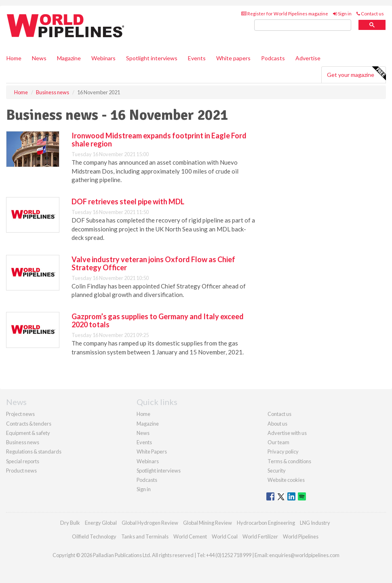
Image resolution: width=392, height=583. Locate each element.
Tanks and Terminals (145, 536)
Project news (20, 414)
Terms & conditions (289, 461)
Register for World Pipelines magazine (285, 14)
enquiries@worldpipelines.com (304, 555)
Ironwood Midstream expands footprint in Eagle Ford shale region (159, 140)
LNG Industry (315, 523)
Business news (23, 442)
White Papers (152, 452)
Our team (278, 442)
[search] (303, 25)
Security (277, 471)
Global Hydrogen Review (150, 523)
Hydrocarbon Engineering (266, 523)
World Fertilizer (260, 536)
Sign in (342, 14)
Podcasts (273, 58)
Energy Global (101, 523)
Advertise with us (287, 433)
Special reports (23, 461)
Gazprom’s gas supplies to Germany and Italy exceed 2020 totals (158, 320)
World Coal (225, 536)
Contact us (370, 14)
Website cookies (286, 480)
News (143, 433)
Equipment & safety (28, 433)
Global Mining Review (208, 523)
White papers (233, 58)
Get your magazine (356, 74)
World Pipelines (301, 536)
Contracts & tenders (29, 424)
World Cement (190, 536)
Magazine (69, 58)
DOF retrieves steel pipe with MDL (128, 201)
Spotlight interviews (152, 58)
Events (197, 58)
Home (14, 58)
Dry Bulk (70, 523)
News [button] (39, 58)
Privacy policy (283, 452)
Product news (21, 471)
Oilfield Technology (94, 536)
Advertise (308, 58)
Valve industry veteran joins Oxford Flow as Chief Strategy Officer (153, 263)
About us (277, 424)
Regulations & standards (34, 452)
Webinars (103, 58)
